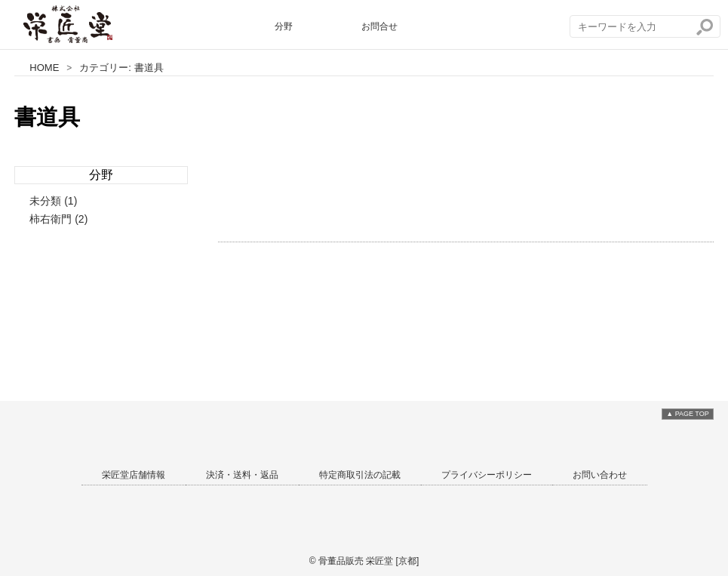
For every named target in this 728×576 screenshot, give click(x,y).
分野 (284, 26)
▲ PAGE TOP (687, 414)
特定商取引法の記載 (360, 475)
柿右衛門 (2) (58, 219)
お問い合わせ (600, 475)
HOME (44, 68)
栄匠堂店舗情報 (134, 475)
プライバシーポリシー (487, 475)
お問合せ (379, 26)
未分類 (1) (53, 201)
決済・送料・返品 (242, 475)
